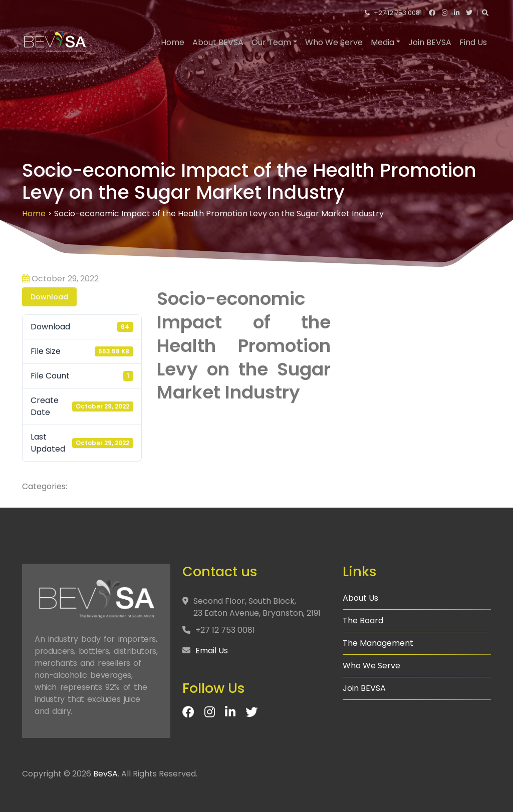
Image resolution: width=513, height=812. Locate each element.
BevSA (105, 774)
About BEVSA (218, 42)
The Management (379, 644)
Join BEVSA (430, 42)
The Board (365, 622)
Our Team (271, 42)
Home (173, 42)
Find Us (473, 42)
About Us (363, 600)
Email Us (213, 651)
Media (382, 42)
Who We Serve (334, 42)
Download (49, 297)
